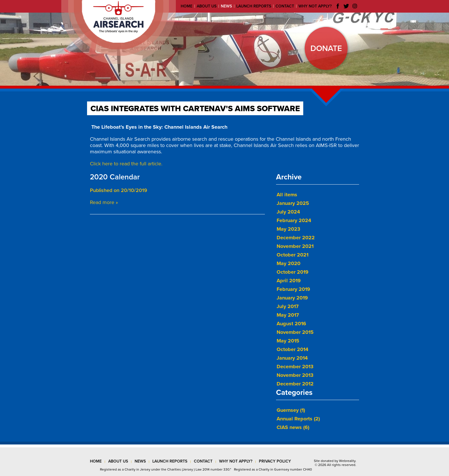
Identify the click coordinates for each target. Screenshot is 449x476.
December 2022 (296, 238)
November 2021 (295, 246)
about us (118, 461)
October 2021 (293, 255)
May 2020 (288, 263)
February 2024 (294, 220)
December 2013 (295, 367)
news (140, 461)
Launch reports (254, 6)
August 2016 (291, 324)
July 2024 (288, 212)
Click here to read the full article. (126, 164)
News (226, 6)
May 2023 (288, 229)
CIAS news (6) (293, 427)
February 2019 (293, 289)
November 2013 (295, 375)
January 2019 (292, 298)
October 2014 (293, 349)
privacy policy (275, 461)
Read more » (104, 202)
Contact (285, 6)
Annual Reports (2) (298, 419)
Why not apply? (315, 6)
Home (187, 6)
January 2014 (292, 358)
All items (287, 195)
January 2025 (293, 203)
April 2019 (289, 281)
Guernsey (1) (291, 410)
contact (203, 461)
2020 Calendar (115, 177)
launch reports (170, 461)
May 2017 (288, 315)
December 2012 (295, 384)
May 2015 (288, 341)
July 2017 (288, 306)
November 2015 (295, 332)
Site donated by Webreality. (335, 461)
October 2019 (293, 272)
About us (207, 6)
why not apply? (236, 461)
